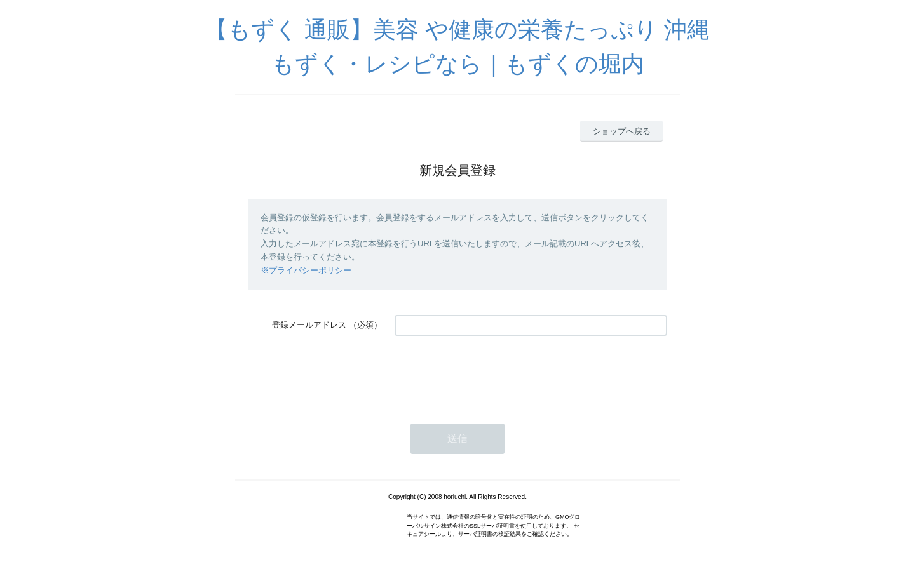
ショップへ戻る (622, 131)
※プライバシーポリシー (306, 270)
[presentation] (491, 373)
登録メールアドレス (309, 325)
